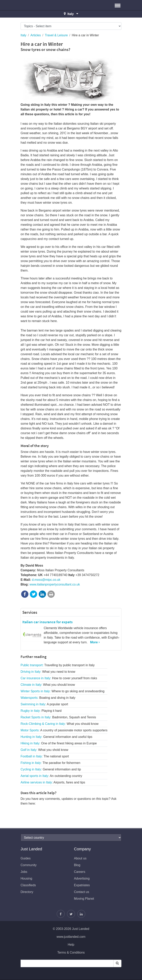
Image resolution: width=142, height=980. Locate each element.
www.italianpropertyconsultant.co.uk (55, 584)
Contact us (81, 892)
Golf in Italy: (44, 750)
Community (29, 865)
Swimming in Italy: (44, 704)
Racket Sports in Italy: (58, 717)
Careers (80, 872)
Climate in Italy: (48, 685)
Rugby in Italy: (41, 711)
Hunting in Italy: (56, 737)
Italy (23, 35)
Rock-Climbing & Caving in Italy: (60, 724)
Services (30, 612)
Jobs (24, 872)
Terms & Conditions (71, 952)
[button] (118, 5)
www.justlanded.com (71, 937)
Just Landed (35, 5)
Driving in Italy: (48, 672)
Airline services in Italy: (53, 782)
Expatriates (82, 885)
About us (80, 858)
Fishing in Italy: (50, 763)
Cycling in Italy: (51, 769)
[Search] (117, 963)
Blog (77, 865)
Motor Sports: (64, 730)
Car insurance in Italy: (59, 678)
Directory (27, 892)
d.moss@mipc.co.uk (46, 580)
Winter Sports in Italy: (62, 691)
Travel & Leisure (56, 35)
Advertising (82, 878)
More (94, 642)
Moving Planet (84, 899)
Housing (26, 878)
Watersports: (48, 698)
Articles (36, 35)
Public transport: (58, 665)
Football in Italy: (45, 756)
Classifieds (28, 885)
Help (71, 945)
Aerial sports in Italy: (51, 776)
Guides (26, 858)
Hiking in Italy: (59, 743)
